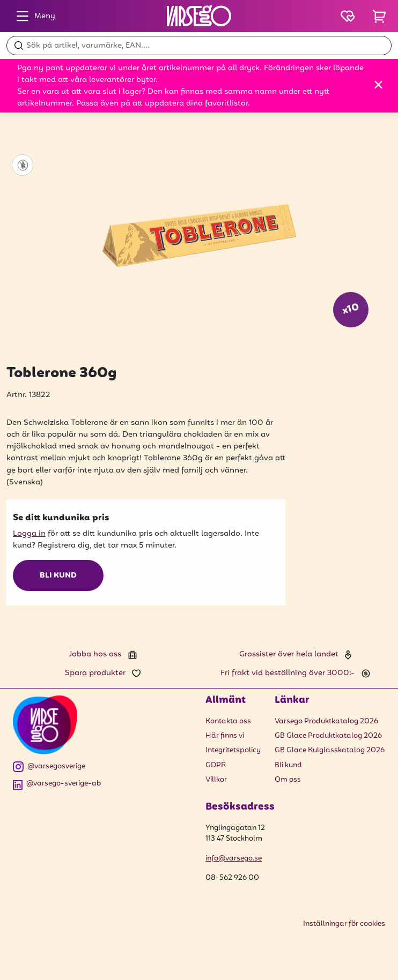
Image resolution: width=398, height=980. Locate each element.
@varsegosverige (49, 767)
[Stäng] (378, 84)
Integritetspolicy (233, 750)
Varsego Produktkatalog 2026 (326, 721)
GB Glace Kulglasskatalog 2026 (330, 750)
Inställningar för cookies (344, 924)
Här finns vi (225, 736)
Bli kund (58, 576)
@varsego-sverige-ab (57, 784)
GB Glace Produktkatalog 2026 (328, 736)
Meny (33, 16)
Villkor (216, 780)
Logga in (29, 534)
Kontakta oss (228, 721)
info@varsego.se (234, 859)
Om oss (288, 780)
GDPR (216, 765)
